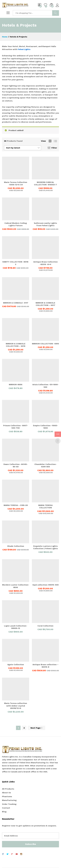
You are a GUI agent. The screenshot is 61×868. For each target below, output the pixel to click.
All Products (8, 789)
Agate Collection (16, 664)
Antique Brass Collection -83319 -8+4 (45, 263)
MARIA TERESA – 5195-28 (16, 505)
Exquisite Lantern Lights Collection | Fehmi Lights (45, 547)
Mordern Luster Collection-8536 (16, 586)
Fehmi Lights (24, 49)
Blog (4, 812)
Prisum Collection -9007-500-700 (16, 427)
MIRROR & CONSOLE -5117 (16, 303)
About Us (6, 793)
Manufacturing (9, 800)
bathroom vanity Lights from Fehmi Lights (45, 224)
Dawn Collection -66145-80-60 (16, 465)
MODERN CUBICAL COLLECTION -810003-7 (45, 183)
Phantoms (7, 796)
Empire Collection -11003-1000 (45, 427)
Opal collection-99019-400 (45, 585)
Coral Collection (45, 626)
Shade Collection (16, 546)
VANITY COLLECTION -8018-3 (16, 263)
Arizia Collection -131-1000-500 (45, 386)
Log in (57, 5)
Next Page (36, 728)
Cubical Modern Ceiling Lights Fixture (16, 224)
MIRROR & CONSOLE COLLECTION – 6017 (45, 304)
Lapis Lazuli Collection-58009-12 (16, 627)
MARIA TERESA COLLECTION (45, 506)
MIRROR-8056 (16, 384)
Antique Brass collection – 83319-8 (45, 666)
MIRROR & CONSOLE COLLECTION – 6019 (16, 345)
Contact (6, 808)
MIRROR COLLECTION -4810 (45, 344)
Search (56, 13)
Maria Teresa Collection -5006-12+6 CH (16, 183)
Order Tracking (9, 804)
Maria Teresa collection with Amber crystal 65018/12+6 (16, 706)
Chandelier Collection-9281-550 (45, 465)
